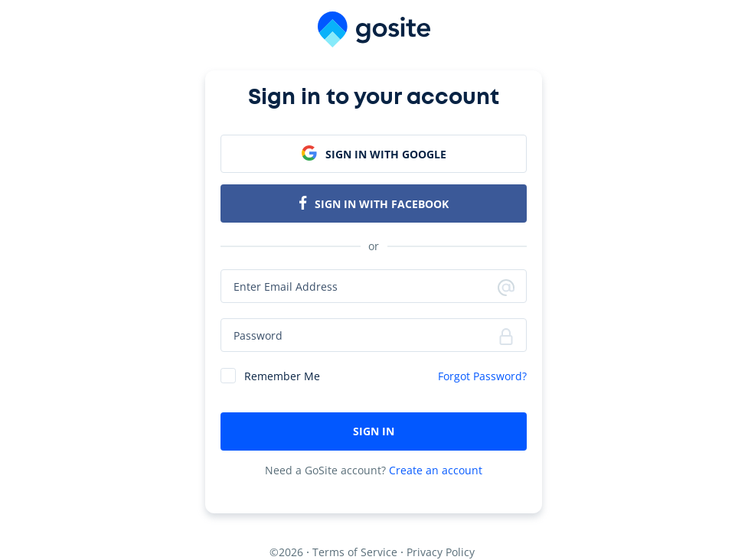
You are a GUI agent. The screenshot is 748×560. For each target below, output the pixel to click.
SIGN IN (374, 431)
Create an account (436, 470)
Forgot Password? (482, 376)
